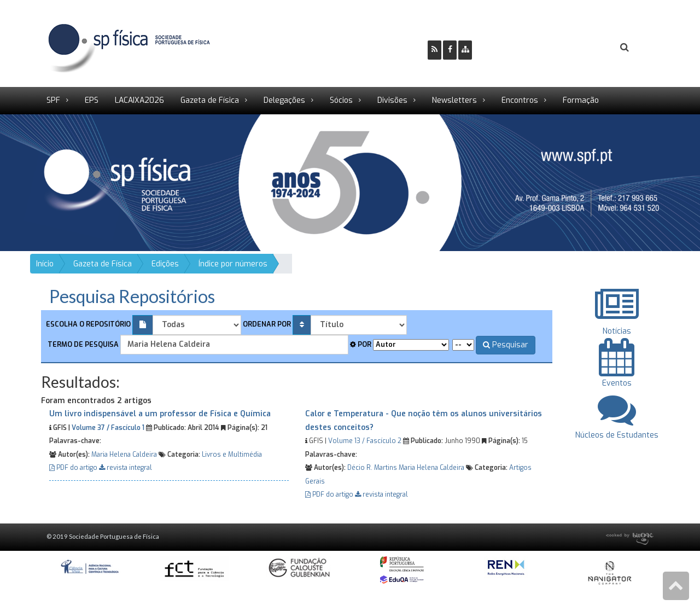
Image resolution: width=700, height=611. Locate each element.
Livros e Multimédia (232, 455)
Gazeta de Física (210, 100)
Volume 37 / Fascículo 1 (108, 428)
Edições (165, 264)
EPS (92, 100)
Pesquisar (506, 345)
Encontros (520, 100)
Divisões (392, 100)
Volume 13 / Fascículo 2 (365, 441)
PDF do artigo (74, 468)
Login (580, 48)
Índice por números (233, 264)
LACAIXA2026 (139, 100)
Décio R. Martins (372, 468)
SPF (53, 100)
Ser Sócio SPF (517, 48)
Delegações (284, 100)
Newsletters (454, 100)
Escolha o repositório (88, 324)
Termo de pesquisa (82, 344)
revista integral (126, 468)
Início (45, 264)
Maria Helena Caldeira (124, 455)
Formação (581, 100)
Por (361, 344)
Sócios (341, 100)
